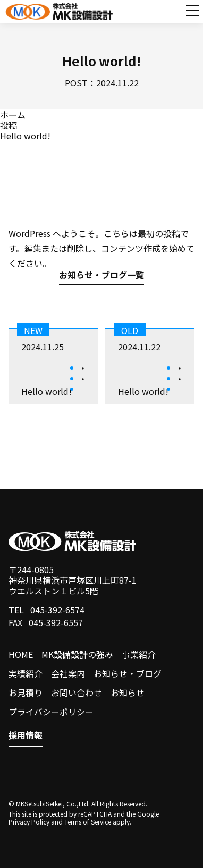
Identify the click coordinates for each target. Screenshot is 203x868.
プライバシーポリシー (51, 712)
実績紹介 (26, 673)
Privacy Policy (29, 822)
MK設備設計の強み (77, 654)
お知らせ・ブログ (128, 673)
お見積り (26, 692)
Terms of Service (88, 822)
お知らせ (128, 692)
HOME (21, 654)
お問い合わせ (77, 692)
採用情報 (26, 735)
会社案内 (68, 673)
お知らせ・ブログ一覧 (101, 276)
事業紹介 (139, 654)
